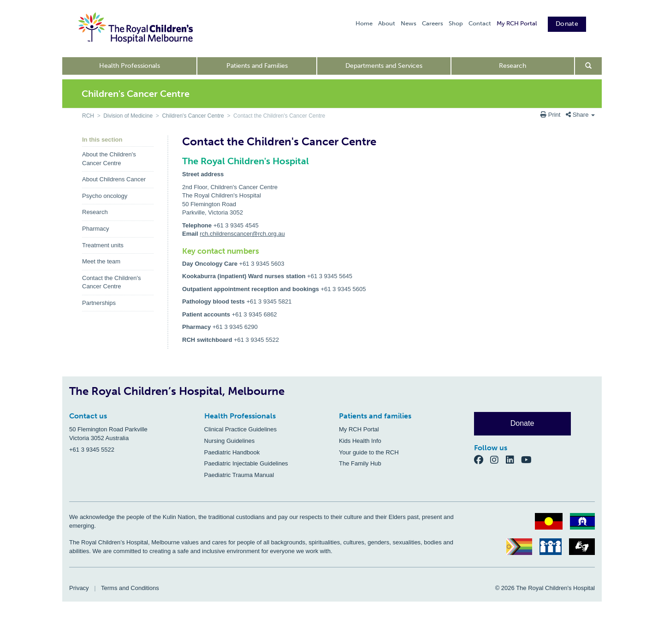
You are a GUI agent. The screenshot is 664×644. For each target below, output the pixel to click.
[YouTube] (529, 460)
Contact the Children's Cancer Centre (112, 282)
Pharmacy (96, 229)
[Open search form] (589, 66)
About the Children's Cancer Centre (109, 159)
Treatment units (103, 245)
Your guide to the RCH (369, 452)
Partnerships (99, 303)
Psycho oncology (105, 196)
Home (364, 23)
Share (580, 115)
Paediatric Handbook (232, 452)
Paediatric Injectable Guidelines (246, 463)
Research (513, 66)
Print (551, 115)
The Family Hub (360, 463)
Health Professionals (130, 66)
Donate (567, 24)
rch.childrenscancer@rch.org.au (242, 234)
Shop (456, 23)
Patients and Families (257, 66)
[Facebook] (482, 460)
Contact (480, 23)
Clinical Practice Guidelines (241, 429)
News (409, 23)
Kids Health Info (360, 441)
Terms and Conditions (130, 588)
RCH (88, 116)
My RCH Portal (517, 23)
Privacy (79, 588)
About (387, 23)
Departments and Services (384, 66)
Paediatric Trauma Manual (239, 475)
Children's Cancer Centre (193, 116)
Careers (433, 23)
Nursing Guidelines (230, 441)
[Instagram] (498, 460)
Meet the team (101, 261)
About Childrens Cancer (114, 179)
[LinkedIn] (514, 460)
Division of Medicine (128, 116)
